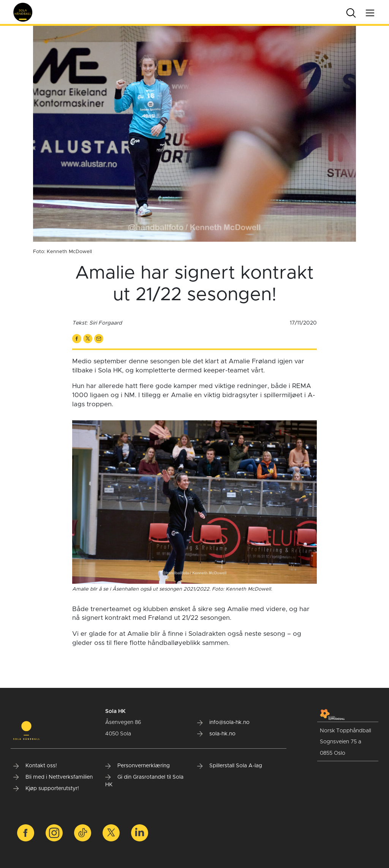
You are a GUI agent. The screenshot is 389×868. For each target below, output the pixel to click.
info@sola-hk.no (223, 722)
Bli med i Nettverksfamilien (53, 777)
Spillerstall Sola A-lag (230, 766)
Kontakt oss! (35, 766)
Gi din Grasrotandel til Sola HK (144, 781)
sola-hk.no (216, 734)
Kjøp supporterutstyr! (46, 789)
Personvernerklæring (138, 766)
